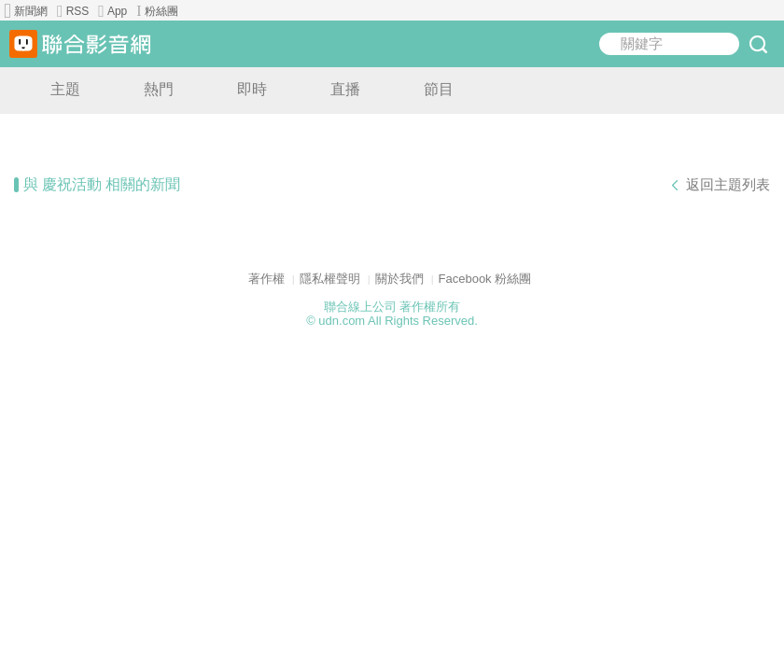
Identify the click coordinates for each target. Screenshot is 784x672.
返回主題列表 (728, 185)
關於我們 (399, 279)
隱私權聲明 (330, 279)
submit (758, 44)
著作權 (266, 279)
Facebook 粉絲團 (485, 279)
